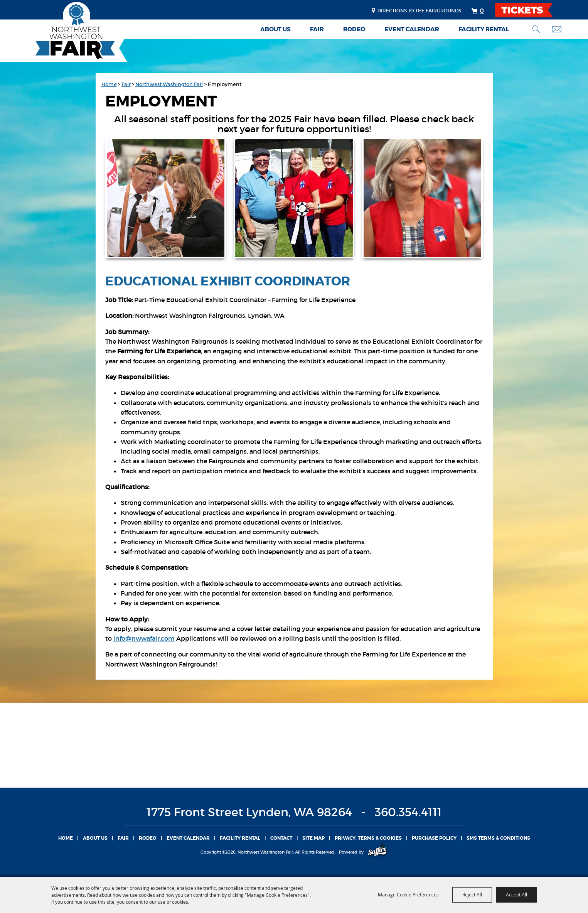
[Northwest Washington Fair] (64, 32)
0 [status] (482, 10)
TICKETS (531, 10)
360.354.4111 (408, 812)
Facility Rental (484, 29)
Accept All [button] (516, 894)
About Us (275, 29)
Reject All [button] (472, 894)
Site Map (313, 838)
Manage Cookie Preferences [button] (408, 894)
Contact (281, 838)
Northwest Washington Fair (169, 84)
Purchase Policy (434, 838)
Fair (317, 29)
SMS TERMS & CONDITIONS (498, 838)
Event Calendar (412, 29)
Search (536, 29)
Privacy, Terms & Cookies (368, 838)
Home (109, 84)
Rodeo (354, 29)
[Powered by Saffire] (377, 852)
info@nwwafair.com (144, 638)
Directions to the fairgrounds (419, 11)
